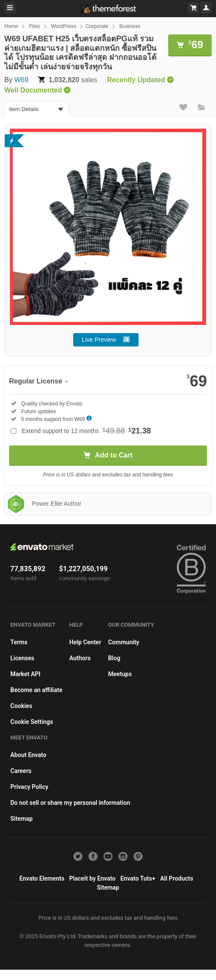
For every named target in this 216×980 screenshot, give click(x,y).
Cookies (21, 706)
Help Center (85, 642)
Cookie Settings (32, 722)
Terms (19, 642)
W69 (21, 80)
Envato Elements (42, 878)
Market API (25, 674)
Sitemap (22, 819)
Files (34, 26)
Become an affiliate (36, 690)
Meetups (120, 674)
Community (123, 642)
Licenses (22, 658)
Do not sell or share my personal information (70, 803)
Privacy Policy (29, 787)
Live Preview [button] (99, 340)
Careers (21, 771)
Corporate (97, 26)
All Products (177, 878)
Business (130, 26)
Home (11, 26)
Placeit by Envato (93, 878)
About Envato (28, 755)
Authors (80, 658)
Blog (114, 658)
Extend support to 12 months (86, 431)
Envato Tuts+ (138, 878)
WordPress (63, 26)
